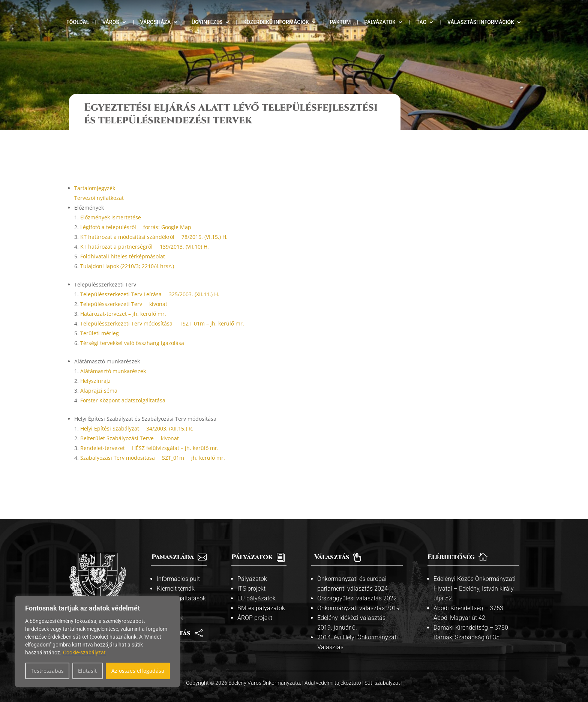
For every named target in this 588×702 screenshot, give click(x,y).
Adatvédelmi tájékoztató (333, 667)
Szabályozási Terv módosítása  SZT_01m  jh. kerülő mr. (153, 442)
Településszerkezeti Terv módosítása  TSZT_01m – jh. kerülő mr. (162, 308)
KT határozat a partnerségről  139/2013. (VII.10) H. (145, 231)
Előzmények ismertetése (111, 202)
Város (111, 22)
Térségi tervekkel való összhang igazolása (132, 327)
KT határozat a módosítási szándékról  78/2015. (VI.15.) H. (154, 221)
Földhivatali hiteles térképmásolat (123, 241)
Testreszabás (47, 671)
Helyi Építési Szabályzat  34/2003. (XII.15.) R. (137, 413)
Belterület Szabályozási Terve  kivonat (130, 422)
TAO (422, 22)
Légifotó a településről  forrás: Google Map (136, 211)
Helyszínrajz (95, 365)
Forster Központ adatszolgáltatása (123, 385)
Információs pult (178, 563)
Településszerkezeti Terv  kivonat (124, 288)
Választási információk (481, 22)
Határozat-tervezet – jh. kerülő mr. (123, 298)
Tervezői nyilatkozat (99, 182)
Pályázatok (380, 22)
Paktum (340, 22)
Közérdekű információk (276, 22)
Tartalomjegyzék (95, 172)
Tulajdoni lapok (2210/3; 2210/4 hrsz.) (127, 250)
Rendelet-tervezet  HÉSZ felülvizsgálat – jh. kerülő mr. (149, 432)
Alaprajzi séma (99, 375)
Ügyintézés (207, 22)
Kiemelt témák (176, 573)
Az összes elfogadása (138, 671)
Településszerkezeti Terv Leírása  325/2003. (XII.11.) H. (150, 278)
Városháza (155, 22)
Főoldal (78, 22)
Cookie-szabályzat (84, 652)
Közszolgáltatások (181, 583)
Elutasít (87, 671)
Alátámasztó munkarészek (113, 355)
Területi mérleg (100, 317)
